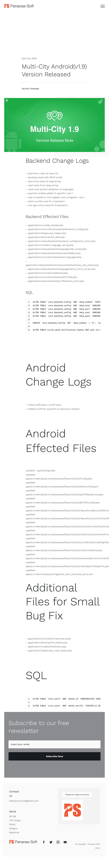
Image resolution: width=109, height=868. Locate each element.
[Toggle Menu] (103, 6)
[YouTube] (65, 842)
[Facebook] (44, 842)
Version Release (30, 89)
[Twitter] (51, 842)
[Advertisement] (54, 33)
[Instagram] (58, 842)
